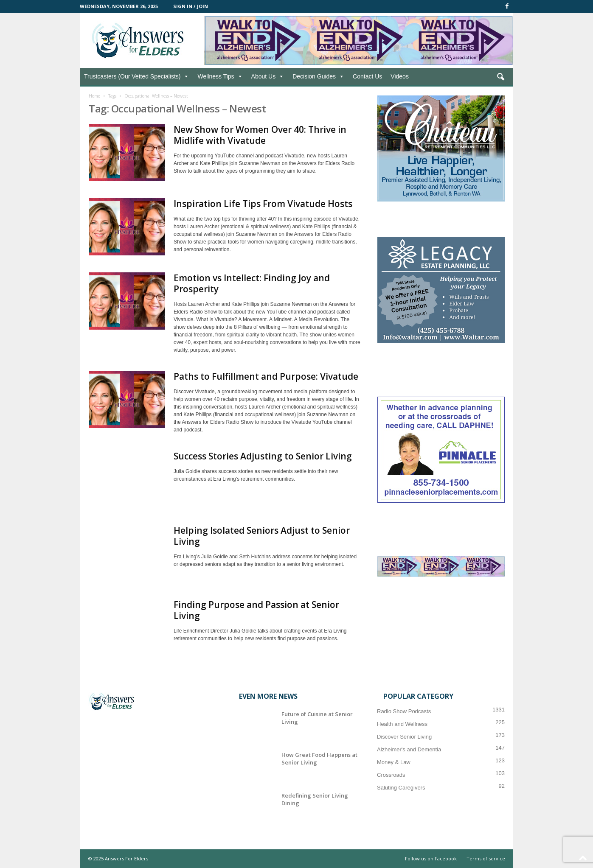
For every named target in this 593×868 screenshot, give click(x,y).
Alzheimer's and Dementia (409, 749)
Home (94, 96)
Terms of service (486, 858)
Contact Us (367, 76)
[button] (500, 77)
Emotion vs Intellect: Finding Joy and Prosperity (252, 283)
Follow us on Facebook (431, 858)
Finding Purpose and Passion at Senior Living (256, 610)
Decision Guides (318, 76)
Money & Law (394, 762)
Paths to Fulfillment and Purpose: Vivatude (266, 376)
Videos (400, 76)
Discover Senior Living (404, 737)
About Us (268, 76)
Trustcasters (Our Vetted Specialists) (136, 76)
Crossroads (391, 775)
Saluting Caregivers (401, 788)
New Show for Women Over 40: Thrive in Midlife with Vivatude (260, 135)
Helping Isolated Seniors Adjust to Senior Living (262, 536)
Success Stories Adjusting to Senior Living (263, 456)
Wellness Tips (220, 76)
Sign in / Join (191, 6)
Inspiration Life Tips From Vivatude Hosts (263, 204)
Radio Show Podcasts (404, 711)
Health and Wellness (402, 724)
